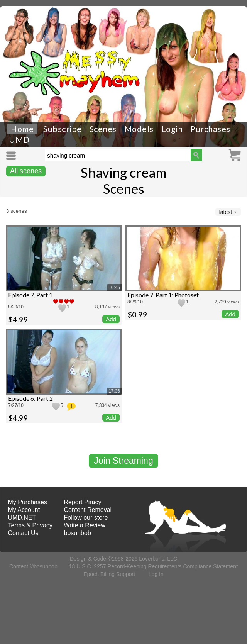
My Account (24, 510)
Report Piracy (83, 502)
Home (22, 129)
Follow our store (86, 518)
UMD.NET (22, 518)
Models (139, 129)
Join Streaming (123, 461)
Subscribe (63, 129)
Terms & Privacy (30, 525)
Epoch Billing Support (109, 574)
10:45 (114, 288)
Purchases (210, 129)
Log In (156, 574)
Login (172, 129)
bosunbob (78, 533)
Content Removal (88, 510)
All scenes (26, 171)
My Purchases (27, 502)
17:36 (114, 391)
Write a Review (85, 525)
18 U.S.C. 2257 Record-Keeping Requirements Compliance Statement (153, 566)
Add (111, 319)
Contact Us (23, 533)
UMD (19, 140)
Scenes (103, 129)
